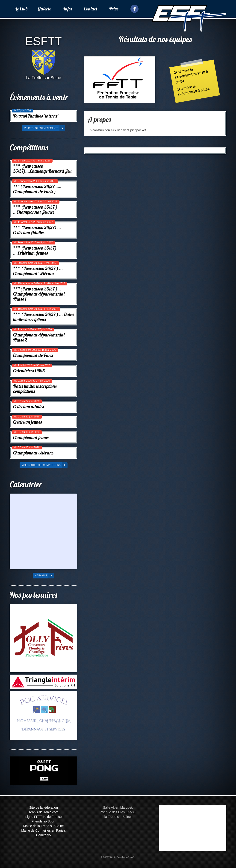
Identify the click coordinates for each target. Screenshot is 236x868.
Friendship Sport (43, 821)
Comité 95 (44, 835)
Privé (114, 9)
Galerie (44, 9)
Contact (91, 9)
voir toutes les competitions (45, 465)
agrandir (45, 576)
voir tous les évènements (45, 128)
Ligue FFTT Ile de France (44, 817)
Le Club (22, 9)
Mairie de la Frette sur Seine (44, 826)
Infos (68, 9)
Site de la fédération (43, 808)
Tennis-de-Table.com (43, 812)
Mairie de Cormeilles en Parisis (43, 831)
